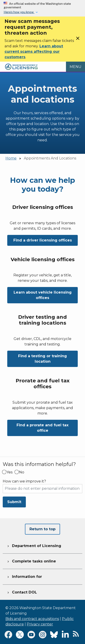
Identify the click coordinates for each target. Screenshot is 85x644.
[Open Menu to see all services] (75, 67)
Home (11, 158)
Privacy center (40, 624)
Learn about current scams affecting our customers (34, 52)
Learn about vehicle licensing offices (43, 295)
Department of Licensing (34, 545)
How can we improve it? (24, 481)
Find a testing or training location (42, 359)
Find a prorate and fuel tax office (42, 428)
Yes (10, 472)
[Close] (78, 40)
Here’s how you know (19, 12)
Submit (14, 502)
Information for (24, 576)
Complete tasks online (31, 561)
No (22, 472)
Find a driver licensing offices (43, 240)
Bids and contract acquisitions (32, 619)
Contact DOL (22, 592)
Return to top (42, 529)
